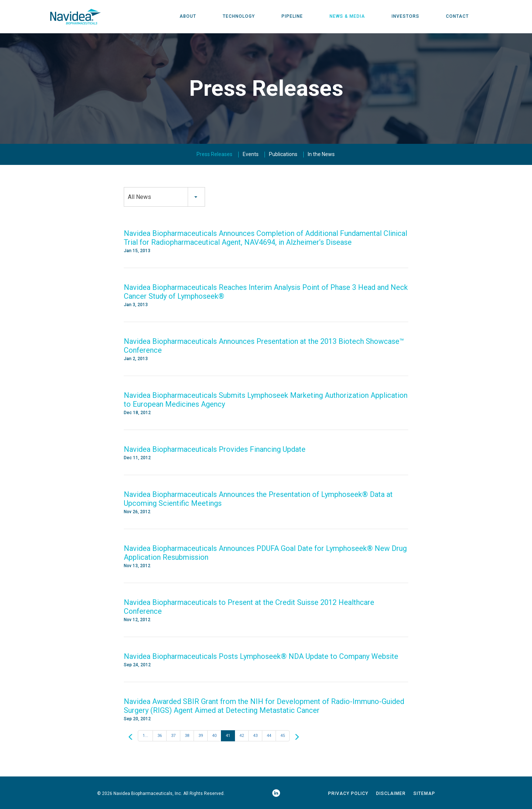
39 (201, 736)
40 (214, 736)
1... (145, 736)
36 (160, 736)
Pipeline (292, 17)
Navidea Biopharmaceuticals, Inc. (148, 794)
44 (269, 736)
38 (187, 736)
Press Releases (214, 155)
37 (173, 736)
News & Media (347, 17)
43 (255, 736)
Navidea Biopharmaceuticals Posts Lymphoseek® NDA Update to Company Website (261, 657)
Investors (405, 17)
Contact (457, 17)
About (188, 17)
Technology (239, 17)
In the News (321, 155)
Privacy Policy (348, 794)
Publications (283, 155)
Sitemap (424, 794)
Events (251, 155)
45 (283, 736)
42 (242, 736)
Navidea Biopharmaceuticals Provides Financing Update (215, 450)
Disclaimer (391, 794)
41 (228, 736)
